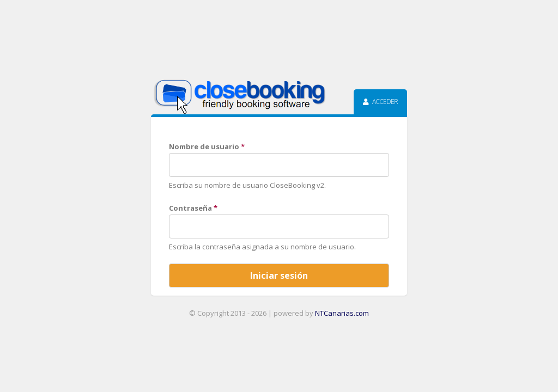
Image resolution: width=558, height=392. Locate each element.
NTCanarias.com (342, 313)
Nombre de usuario (207, 146)
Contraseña (193, 208)
